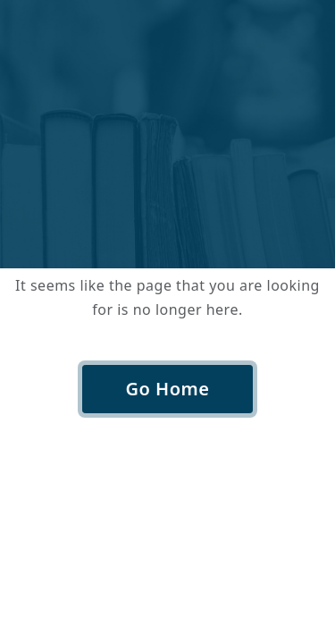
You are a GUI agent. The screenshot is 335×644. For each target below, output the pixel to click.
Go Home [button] (168, 389)
